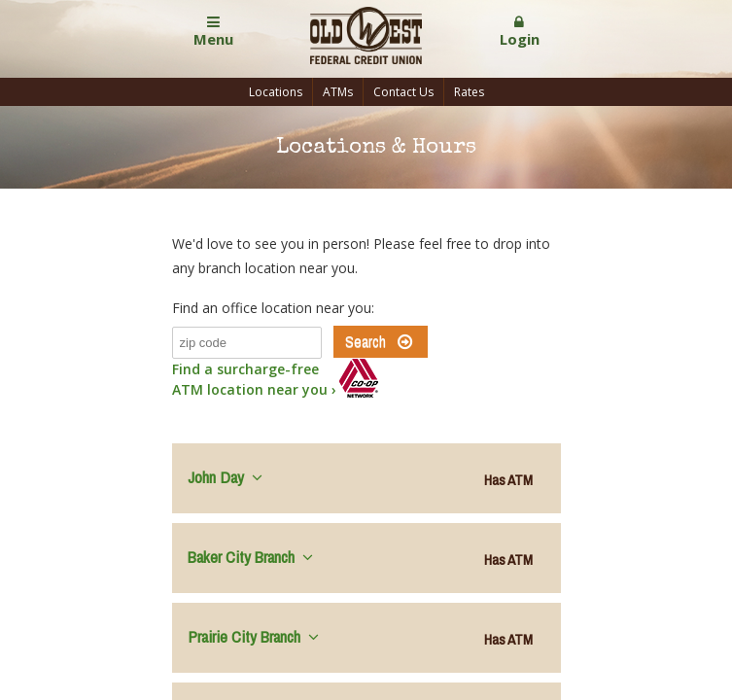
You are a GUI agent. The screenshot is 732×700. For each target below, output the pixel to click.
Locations (276, 92)
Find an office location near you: (273, 308)
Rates (469, 92)
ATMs (338, 92)
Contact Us (403, 92)
